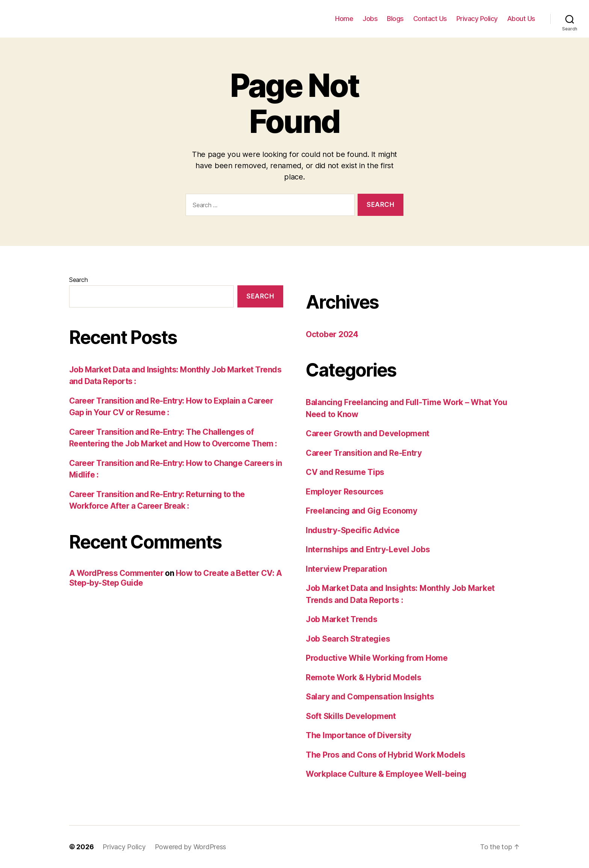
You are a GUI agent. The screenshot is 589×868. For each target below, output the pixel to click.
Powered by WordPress (191, 847)
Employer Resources (345, 492)
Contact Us (430, 19)
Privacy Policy (477, 19)
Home (344, 19)
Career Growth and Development (368, 433)
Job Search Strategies (348, 639)
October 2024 (332, 334)
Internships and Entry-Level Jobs (368, 549)
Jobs (370, 19)
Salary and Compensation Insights (370, 697)
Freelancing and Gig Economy (362, 511)
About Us (521, 19)
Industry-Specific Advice (353, 530)
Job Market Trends (341, 619)
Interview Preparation (346, 569)
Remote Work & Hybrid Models (364, 677)
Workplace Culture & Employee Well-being (386, 774)
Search (78, 280)
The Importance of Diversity (359, 735)
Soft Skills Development (351, 716)
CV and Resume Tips (345, 472)
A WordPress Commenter (116, 573)
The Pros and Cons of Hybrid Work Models (385, 755)
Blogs (395, 19)
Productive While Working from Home (377, 658)
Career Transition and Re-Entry (364, 453)
